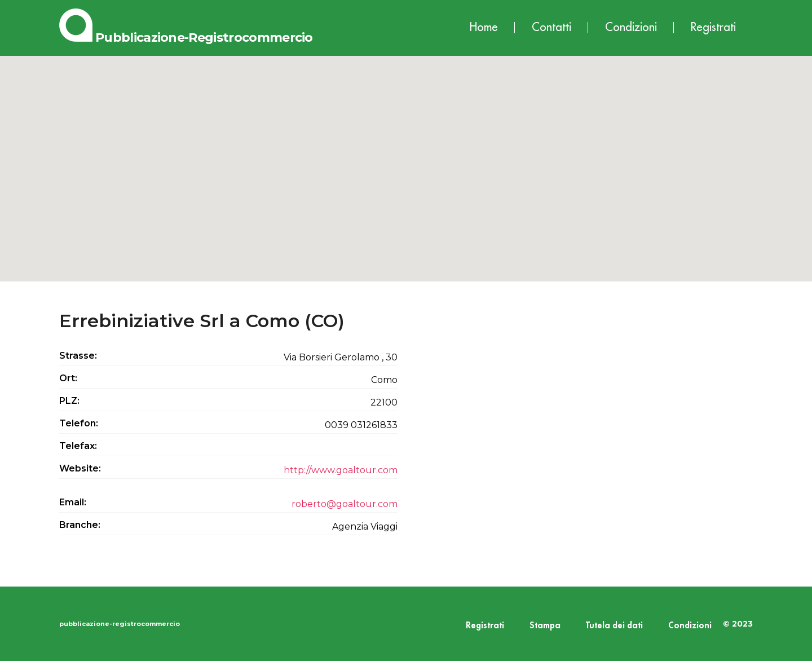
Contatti (551, 27)
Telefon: (79, 423)
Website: (80, 468)
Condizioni (631, 27)
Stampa (545, 626)
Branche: (80, 525)
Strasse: (78, 356)
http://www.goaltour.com (341, 470)
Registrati (713, 27)
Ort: (68, 378)
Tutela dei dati (614, 626)
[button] (406, 158)
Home (484, 27)
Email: (73, 502)
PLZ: (69, 401)
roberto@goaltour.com (345, 504)
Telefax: (78, 446)
